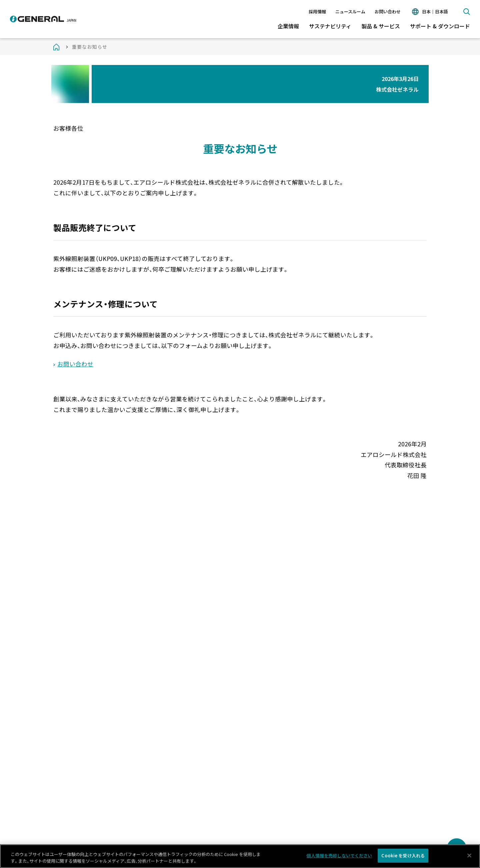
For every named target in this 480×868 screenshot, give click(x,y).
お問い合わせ (388, 11)
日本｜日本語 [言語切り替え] (435, 11)
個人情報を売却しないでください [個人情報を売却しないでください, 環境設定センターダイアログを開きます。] (339, 857)
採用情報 (317, 11)
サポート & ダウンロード (440, 26)
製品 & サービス (381, 26)
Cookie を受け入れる (403, 857)
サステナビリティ (330, 26)
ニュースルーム (350, 11)
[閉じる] (469, 857)
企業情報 (288, 26)
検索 (467, 12)
